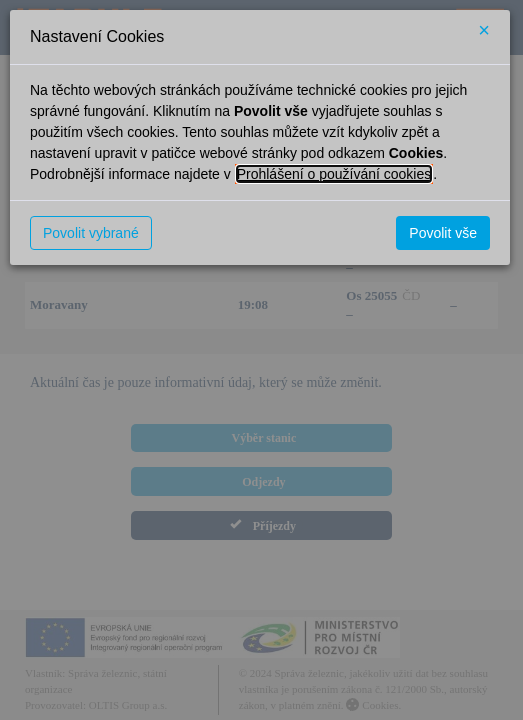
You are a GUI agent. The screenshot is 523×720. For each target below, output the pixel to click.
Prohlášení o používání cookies (334, 174)
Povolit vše (443, 233)
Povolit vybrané (91, 233)
